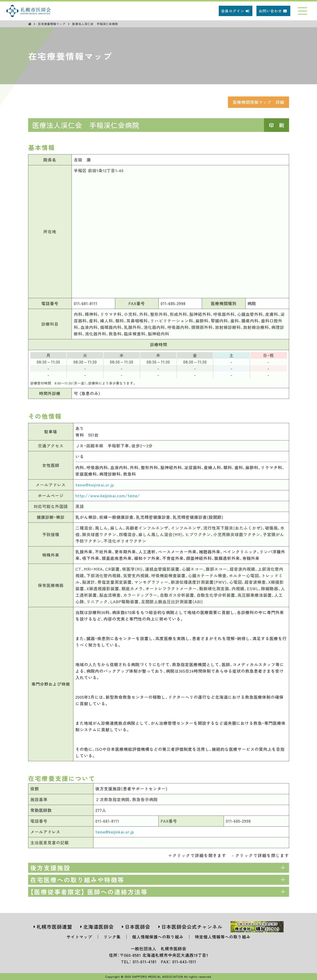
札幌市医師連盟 (54, 927)
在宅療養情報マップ (52, 24)
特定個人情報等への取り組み (223, 937)
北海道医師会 (98, 927)
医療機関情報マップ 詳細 (258, 102)
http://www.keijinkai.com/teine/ (108, 495)
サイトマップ (79, 937)
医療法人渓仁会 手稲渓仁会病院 (95, 24)
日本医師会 (138, 927)
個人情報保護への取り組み (158, 937)
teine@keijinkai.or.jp (95, 485)
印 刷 (277, 125)
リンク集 (112, 937)
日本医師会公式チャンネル (192, 927)
